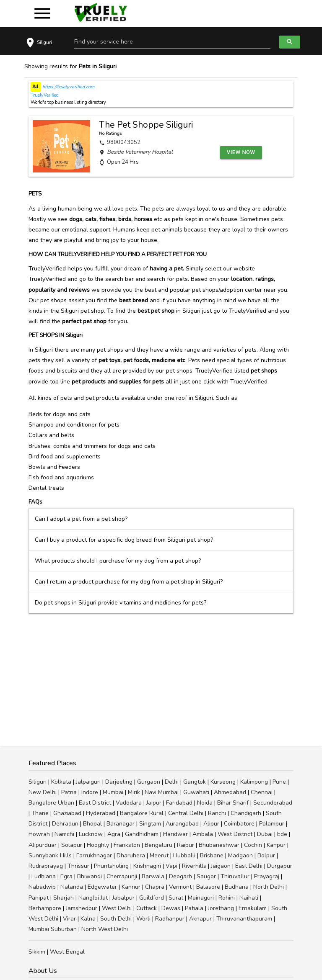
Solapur (72, 845)
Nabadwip (42, 887)
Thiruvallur (235, 876)
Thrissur (78, 866)
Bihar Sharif (233, 803)
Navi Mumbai (162, 792)
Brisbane (212, 855)
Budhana (237, 887)
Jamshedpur (82, 908)
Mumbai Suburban (53, 929)
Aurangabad (182, 824)
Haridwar (175, 834)
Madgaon (240, 855)
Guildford (152, 898)
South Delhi (116, 919)
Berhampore (45, 908)
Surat (176, 898)
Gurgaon (149, 782)
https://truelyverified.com (68, 87)
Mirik (134, 792)
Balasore (208, 887)
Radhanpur (170, 919)
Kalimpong (254, 782)
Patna (69, 792)
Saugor (206, 876)
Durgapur (280, 866)
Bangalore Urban (51, 803)
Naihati (249, 898)
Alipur (211, 824)
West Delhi (117, 908)
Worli (143, 919)
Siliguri (38, 782)
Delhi (172, 782)
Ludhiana (44, 876)
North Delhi (269, 887)
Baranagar (121, 824)
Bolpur (266, 855)
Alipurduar (43, 845)
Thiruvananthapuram (244, 919)
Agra (114, 834)
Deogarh (180, 876)
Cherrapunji (122, 876)
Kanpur (276, 845)
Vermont (180, 887)
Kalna (88, 919)
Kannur (131, 887)
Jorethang (221, 908)
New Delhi (43, 792)
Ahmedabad (230, 792)
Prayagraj (267, 876)
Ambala (203, 834)
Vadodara (129, 803)
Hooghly (98, 845)
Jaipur (154, 803)
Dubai (265, 834)
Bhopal (92, 824)
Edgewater (102, 887)
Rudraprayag (46, 866)
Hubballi (184, 855)
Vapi (171, 866)
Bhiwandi (90, 876)
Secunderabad (273, 803)
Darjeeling (119, 782)
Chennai (262, 792)
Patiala (194, 908)
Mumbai (113, 792)
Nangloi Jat (93, 898)
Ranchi (217, 813)
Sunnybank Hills (50, 855)
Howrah (39, 834)
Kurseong (223, 782)
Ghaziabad (67, 813)
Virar (69, 919)
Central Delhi (186, 813)
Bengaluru (158, 845)
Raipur (186, 845)
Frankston (127, 845)
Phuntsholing (111, 866)
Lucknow (91, 834)
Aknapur (200, 919)
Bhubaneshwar (219, 845)
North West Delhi (105, 929)
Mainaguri (201, 898)
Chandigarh (246, 813)
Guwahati (196, 792)
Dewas (171, 908)
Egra (66, 876)
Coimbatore (239, 824)
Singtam (150, 824)
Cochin (253, 845)
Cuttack (147, 908)
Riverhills (194, 866)
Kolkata (61, 782)
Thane (40, 813)
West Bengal (67, 952)
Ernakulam (253, 908)
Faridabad (179, 803)
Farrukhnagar (94, 855)
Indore (90, 792)
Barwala (153, 876)
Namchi (64, 834)
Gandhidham (142, 834)
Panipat (39, 898)
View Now (241, 152)
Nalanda (72, 887)
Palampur (272, 824)
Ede (282, 834)
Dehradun (65, 824)
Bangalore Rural (142, 813)
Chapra (155, 887)
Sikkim (37, 952)
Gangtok (195, 782)
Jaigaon (221, 866)
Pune (279, 782)
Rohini (227, 898)
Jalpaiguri (88, 782)
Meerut (159, 855)
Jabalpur (123, 898)
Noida (205, 803)
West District (235, 834)
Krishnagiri (147, 866)
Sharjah (64, 898)
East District (95, 803)
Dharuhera (131, 855)
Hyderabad (101, 813)
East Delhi (249, 866)
